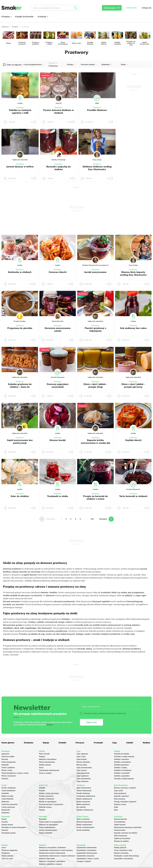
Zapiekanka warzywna (85, 856)
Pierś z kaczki (44, 754)
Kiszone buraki (58, 440)
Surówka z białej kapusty (124, 779)
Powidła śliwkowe (97, 110)
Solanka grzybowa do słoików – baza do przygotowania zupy (20, 387)
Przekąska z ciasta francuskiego (127, 856)
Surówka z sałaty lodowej (124, 757)
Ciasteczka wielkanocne (86, 796)
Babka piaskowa (83, 804)
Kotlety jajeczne (120, 848)
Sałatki (130, 743)
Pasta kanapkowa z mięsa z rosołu (15, 773)
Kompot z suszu (120, 804)
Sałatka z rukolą (120, 768)
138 (92, 519)
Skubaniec (6, 813)
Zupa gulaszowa (83, 773)
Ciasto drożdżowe (8, 791)
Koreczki (5, 830)
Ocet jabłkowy (120, 822)
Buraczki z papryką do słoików (59, 168)
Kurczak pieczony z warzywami (51, 804)
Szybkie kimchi (133, 440)
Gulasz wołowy (7, 856)
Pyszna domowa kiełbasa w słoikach (59, 111)
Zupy (115, 743)
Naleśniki (5, 765)
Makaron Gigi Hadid (47, 859)
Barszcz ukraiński (83, 762)
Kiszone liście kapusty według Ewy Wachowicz (133, 273)
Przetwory (20, 108)
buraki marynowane (95, 272)
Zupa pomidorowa (84, 779)
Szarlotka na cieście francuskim (14, 827)
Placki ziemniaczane (47, 762)
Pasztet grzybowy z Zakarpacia (95, 329)
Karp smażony (120, 799)
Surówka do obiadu (122, 754)
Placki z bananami (9, 776)
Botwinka (43, 819)
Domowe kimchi (58, 272)
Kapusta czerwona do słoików (126, 833)
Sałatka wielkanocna (85, 810)
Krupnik (42, 791)
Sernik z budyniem (9, 788)
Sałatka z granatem (122, 776)
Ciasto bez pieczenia (10, 804)
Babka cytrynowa (83, 802)
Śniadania (29, 743)
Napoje (46, 743)
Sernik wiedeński (46, 833)
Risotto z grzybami (46, 796)
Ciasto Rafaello (7, 799)
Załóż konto (131, 8)
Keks (116, 810)
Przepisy (6, 17)
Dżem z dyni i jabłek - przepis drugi (95, 386)
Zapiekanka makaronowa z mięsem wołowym (57, 856)
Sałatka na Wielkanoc (123, 770)
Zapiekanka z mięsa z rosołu (88, 859)
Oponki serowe (7, 825)
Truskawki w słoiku (58, 496)
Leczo (4, 848)
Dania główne (8, 743)
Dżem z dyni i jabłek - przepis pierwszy (133, 386)
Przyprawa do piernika (20, 328)
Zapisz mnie (92, 722)
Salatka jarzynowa (121, 765)
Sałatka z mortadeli (122, 773)
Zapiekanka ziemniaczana (87, 853)
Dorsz (41, 768)
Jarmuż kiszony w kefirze (20, 167)
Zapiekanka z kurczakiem (86, 850)
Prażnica (5, 779)
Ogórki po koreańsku (122, 838)
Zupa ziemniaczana (84, 768)
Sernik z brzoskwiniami (48, 830)
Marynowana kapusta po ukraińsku (128, 827)
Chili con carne (7, 859)
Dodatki (62, 743)
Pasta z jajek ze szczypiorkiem (51, 822)
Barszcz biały (82, 765)
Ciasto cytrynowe (8, 807)
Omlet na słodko (8, 757)
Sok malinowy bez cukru (133, 328)
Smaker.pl (5, 27)
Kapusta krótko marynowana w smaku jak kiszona (95, 443)
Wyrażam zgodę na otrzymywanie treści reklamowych (103, 713)
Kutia (116, 807)
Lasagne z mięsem (84, 861)
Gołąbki (42, 788)
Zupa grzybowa (120, 793)
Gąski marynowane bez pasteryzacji (20, 442)
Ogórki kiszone (120, 825)
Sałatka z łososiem (121, 759)
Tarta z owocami (83, 819)
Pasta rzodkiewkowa (47, 827)
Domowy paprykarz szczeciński (58, 386)
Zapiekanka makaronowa (49, 770)
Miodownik (6, 810)
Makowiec (5, 802)
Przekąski (98, 743)
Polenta (42, 810)
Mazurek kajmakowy (85, 822)
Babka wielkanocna (84, 799)
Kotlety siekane (45, 765)
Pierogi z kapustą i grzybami (125, 802)
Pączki (4, 819)
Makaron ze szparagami (48, 825)
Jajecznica (5, 754)
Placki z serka (7, 770)
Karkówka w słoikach (20, 272)
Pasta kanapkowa (9, 762)
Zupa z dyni (81, 757)
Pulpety (42, 757)
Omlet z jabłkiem (8, 768)
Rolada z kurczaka (121, 853)
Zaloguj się (147, 8)
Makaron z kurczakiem (48, 759)
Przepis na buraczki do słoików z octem (95, 498)
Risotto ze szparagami (48, 802)
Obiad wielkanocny (84, 791)
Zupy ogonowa (82, 754)
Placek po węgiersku (10, 850)
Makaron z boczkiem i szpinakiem (52, 861)
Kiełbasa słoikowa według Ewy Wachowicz (97, 168)
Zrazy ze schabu (45, 773)
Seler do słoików (20, 496)
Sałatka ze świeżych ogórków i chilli (20, 111)
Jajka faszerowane (84, 788)
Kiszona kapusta (120, 819)
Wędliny (146, 743)
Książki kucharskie (24, 17)
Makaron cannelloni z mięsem (51, 864)
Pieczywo (80, 743)
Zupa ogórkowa (83, 776)
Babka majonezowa (84, 825)
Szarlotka (5, 793)
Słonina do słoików (121, 841)
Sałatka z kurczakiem (122, 762)
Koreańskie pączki (9, 833)
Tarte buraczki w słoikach (133, 496)
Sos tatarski (81, 807)
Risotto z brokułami (47, 799)
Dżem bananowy (121, 836)
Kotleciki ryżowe (45, 807)
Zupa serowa (82, 770)
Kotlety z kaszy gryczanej (49, 793)
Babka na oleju (7, 796)
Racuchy (5, 759)
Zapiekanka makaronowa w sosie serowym (56, 850)
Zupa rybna (119, 791)
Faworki (5, 822)
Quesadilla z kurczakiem (124, 859)
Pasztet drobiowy (83, 793)
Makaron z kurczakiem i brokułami (52, 848)
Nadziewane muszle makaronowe (52, 853)
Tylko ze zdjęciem (14, 65)
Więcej (49, 725)
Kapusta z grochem (121, 796)
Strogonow (6, 853)
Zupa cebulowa (82, 781)
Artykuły (43, 17)
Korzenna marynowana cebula (58, 329)
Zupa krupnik (82, 759)
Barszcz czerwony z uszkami (125, 788)
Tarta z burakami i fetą (123, 850)
